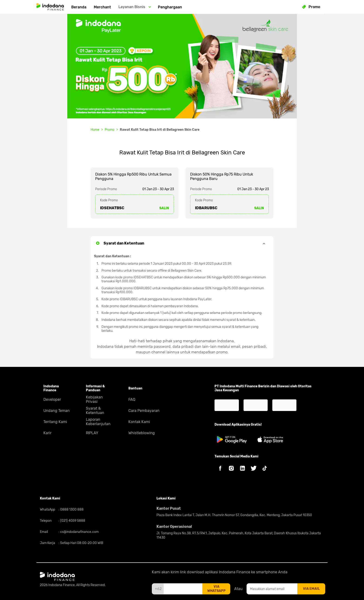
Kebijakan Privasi (94, 399)
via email (311, 589)
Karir (47, 433)
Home (95, 130)
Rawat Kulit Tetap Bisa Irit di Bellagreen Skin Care (160, 130)
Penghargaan (170, 7)
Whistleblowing (142, 433)
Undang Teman (57, 411)
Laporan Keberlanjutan (98, 422)
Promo (110, 130)
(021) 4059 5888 (72, 521)
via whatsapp (216, 589)
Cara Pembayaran (144, 411)
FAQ (132, 399)
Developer (52, 399)
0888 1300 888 (71, 510)
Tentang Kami (55, 422)
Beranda (79, 7)
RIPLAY (92, 433)
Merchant (102, 7)
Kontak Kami (139, 422)
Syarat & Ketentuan (95, 411)
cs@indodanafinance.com (79, 532)
